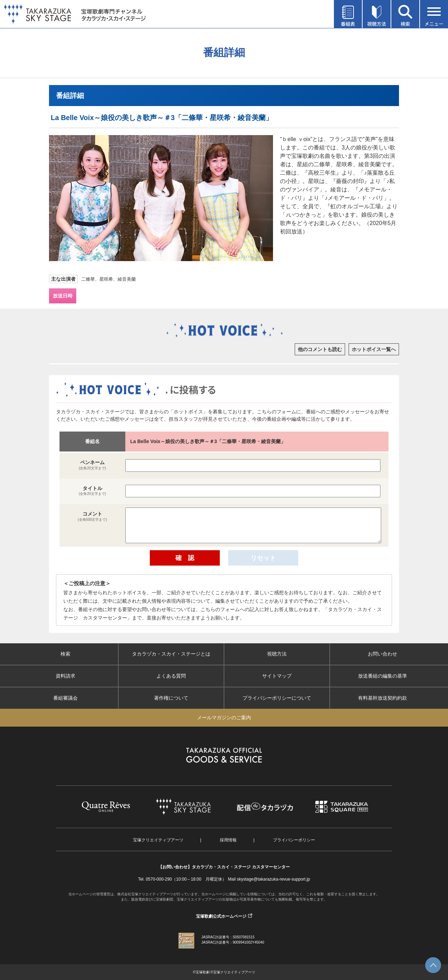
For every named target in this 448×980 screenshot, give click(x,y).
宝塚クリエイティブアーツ (158, 840)
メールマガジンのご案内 (224, 717)
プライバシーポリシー (294, 840)
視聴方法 (277, 654)
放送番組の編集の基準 (383, 676)
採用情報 (228, 840)
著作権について (171, 698)
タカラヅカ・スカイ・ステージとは (171, 654)
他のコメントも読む (320, 349)
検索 (65, 654)
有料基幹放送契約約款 (383, 698)
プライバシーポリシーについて (277, 698)
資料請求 (65, 676)
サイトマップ (277, 676)
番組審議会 (65, 698)
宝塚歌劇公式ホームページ (221, 916)
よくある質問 (171, 676)
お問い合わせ (383, 654)
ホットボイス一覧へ (374, 349)
